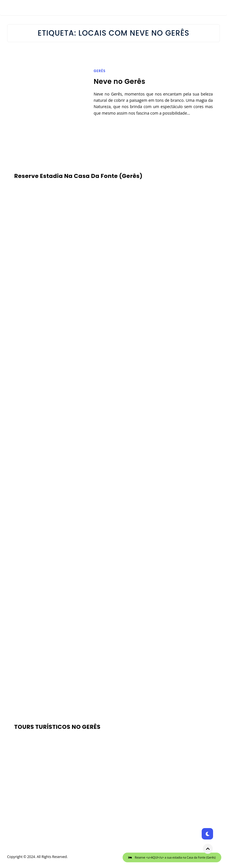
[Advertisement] (113, 620)
